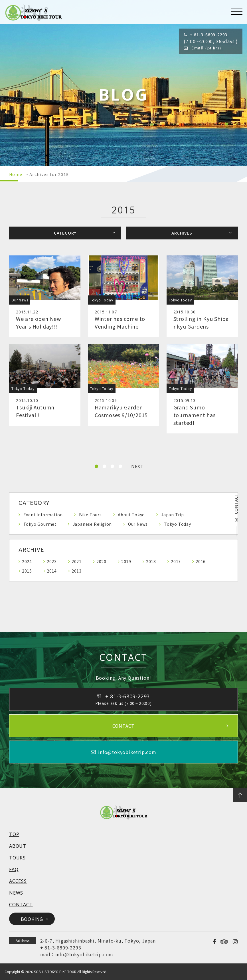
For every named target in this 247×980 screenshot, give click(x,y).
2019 (126, 561)
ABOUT (18, 846)
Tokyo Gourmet (40, 524)
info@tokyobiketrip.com (84, 954)
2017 (176, 561)
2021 (77, 561)
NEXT (137, 466)
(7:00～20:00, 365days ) (211, 38)
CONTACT (236, 508)
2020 (101, 561)
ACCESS (18, 881)
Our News (138, 524)
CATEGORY (65, 233)
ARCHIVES (182, 233)
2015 (27, 571)
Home (16, 174)
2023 (52, 561)
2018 (151, 561)
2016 (201, 561)
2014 (52, 571)
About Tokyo (131, 515)
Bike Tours (90, 515)
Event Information (43, 515)
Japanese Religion (92, 524)
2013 (77, 571)
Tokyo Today (178, 524)
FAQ (14, 869)
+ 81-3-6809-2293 (61, 947)
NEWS (16, 893)
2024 (27, 561)
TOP (14, 834)
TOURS (17, 858)
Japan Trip (173, 515)
